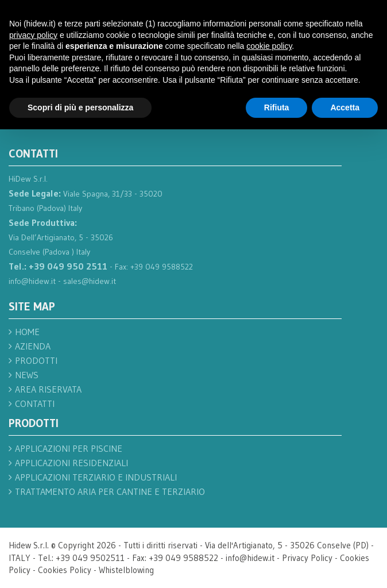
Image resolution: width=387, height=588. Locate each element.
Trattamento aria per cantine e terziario (110, 491)
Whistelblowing (126, 570)
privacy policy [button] (33, 35)
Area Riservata (48, 389)
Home (27, 332)
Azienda (33, 346)
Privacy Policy (307, 558)
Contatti (35, 403)
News (27, 375)
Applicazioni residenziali (71, 463)
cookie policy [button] (269, 46)
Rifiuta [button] (277, 107)
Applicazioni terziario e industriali (96, 477)
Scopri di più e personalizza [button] (80, 107)
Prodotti (36, 360)
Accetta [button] (345, 107)
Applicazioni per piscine (69, 448)
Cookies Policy (65, 570)
